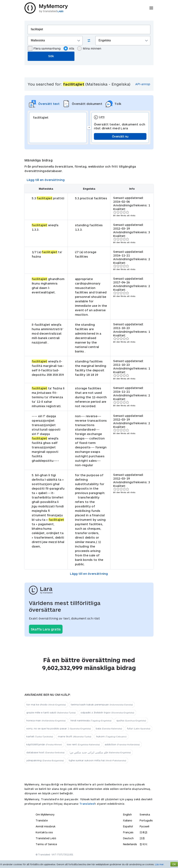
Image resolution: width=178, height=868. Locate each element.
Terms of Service (46, 844)
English (127, 814)
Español (128, 826)
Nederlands (130, 844)
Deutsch (128, 838)
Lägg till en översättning (46, 180)
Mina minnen (89, 48)
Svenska (145, 814)
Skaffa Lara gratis (46, 629)
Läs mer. (160, 864)
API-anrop (143, 84)
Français (128, 832)
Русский (144, 826)
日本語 (143, 832)
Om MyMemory (45, 814)
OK (174, 864)
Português (146, 820)
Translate (42, 820)
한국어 (143, 844)
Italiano (128, 820)
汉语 (142, 838)
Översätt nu (120, 136)
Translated (87, 804)
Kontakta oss (44, 832)
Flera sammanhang (44, 48)
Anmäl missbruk (46, 826)
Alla (69, 48)
